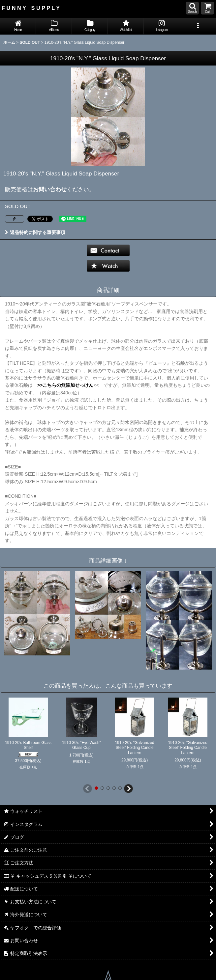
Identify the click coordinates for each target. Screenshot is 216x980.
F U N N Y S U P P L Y (31, 8)
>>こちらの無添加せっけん (63, 385)
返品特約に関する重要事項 (35, 232)
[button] (192, 8)
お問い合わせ (50, 189)
